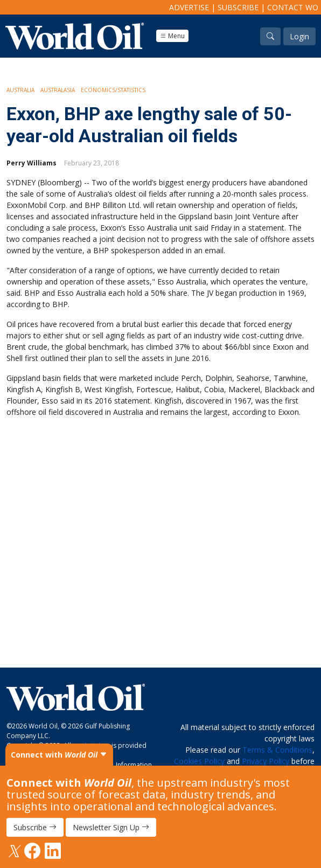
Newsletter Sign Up (111, 827)
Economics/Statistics (113, 90)
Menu (172, 36)
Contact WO (293, 7)
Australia (20, 90)
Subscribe (238, 7)
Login (299, 36)
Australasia (58, 90)
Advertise (189, 7)
